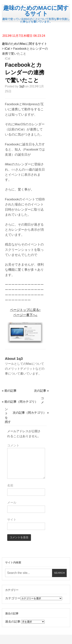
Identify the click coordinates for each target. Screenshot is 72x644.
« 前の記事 (9, 391)
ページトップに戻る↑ (25, 310)
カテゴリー (13, 598)
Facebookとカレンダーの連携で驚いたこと (25, 73)
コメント (13, 445)
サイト (12, 520)
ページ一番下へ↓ (25, 315)
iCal (7, 49)
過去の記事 (13, 622)
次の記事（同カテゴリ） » (31, 413)
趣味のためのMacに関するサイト (36, 11)
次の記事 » (41, 391)
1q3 (22, 86)
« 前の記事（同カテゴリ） (20, 402)
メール (12, 502)
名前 (10, 485)
